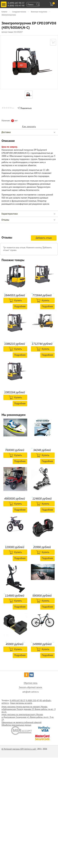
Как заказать (29, 126)
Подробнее (20, 306)
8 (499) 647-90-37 (16, 3)
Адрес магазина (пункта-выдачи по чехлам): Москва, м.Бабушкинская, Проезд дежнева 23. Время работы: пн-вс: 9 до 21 (29, 709)
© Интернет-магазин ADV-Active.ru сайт (19, 749)
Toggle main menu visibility (4, 3)
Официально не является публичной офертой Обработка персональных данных (21, 724)
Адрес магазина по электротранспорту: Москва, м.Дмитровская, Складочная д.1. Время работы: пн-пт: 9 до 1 (28, 717)
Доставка (6, 132)
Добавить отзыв (44, 238)
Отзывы (5, 220)
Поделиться (25, 108)
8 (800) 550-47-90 (16, 6)
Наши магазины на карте (21, 703)
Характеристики (10, 214)
